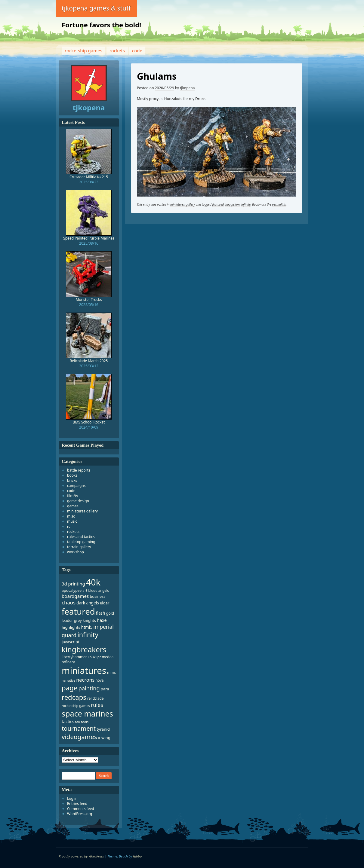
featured (218, 204)
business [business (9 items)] (97, 596)
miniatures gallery (183, 204)
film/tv (72, 496)
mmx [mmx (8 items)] (111, 672)
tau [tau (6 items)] (78, 722)
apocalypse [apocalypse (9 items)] (72, 590)
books (72, 475)
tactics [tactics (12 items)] (68, 721)
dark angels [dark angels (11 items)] (88, 603)
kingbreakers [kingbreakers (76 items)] (84, 649)
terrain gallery (79, 547)
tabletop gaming (81, 542)
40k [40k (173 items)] (93, 582)
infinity (246, 204)
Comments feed (81, 809)
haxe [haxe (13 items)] (102, 620)
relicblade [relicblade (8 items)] (96, 698)
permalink (279, 204)
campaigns (76, 486)
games (73, 506)
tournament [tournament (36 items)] (79, 728)
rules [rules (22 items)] (97, 705)
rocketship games (83, 50)
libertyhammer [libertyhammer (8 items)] (74, 657)
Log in (72, 798)
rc (69, 526)
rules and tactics (81, 537)
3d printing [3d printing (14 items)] (73, 584)
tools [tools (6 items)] (85, 722)
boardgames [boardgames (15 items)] (75, 596)
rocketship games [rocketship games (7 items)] (76, 706)
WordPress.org (80, 814)
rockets (117, 50)
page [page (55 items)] (70, 688)
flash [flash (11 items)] (101, 613)
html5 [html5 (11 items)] (87, 627)
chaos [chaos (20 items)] (69, 602)
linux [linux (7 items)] (92, 657)
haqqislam (233, 204)
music (72, 521)
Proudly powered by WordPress (81, 856)
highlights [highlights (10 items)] (71, 627)
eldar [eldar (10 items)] (105, 603)
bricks (72, 480)
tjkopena (187, 88)
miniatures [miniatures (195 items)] (84, 671)
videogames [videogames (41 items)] (79, 737)
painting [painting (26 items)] (89, 688)
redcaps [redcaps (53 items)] (74, 697)
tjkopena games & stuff (96, 8)
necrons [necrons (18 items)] (85, 680)
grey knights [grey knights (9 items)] (85, 620)
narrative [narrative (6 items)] (68, 680)
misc (71, 516)
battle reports (79, 470)
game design (78, 501)
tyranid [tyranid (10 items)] (103, 729)
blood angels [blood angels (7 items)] (98, 590)
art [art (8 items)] (85, 590)
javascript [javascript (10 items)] (71, 642)
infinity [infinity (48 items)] (88, 635)
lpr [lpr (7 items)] (99, 657)
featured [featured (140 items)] (78, 611)
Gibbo (137, 856)
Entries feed (77, 804)
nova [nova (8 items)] (99, 680)
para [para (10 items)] (105, 689)
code (137, 50)
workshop (76, 552)
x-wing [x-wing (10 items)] (104, 738)
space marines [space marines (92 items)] (87, 714)
